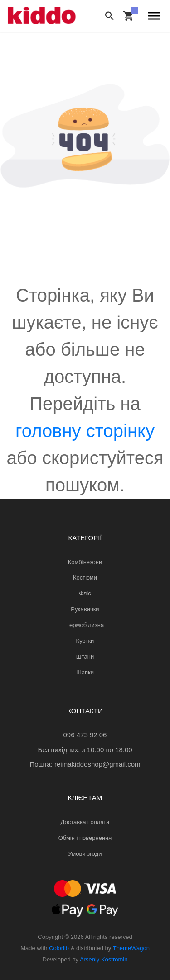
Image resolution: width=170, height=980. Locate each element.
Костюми (85, 577)
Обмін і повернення (85, 838)
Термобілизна (85, 625)
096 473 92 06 (85, 735)
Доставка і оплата (85, 822)
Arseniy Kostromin (104, 959)
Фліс (85, 593)
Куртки (85, 641)
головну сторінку (85, 431)
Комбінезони (85, 562)
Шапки (85, 672)
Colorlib (59, 948)
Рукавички (85, 609)
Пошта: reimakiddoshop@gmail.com (85, 764)
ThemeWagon (131, 948)
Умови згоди (85, 854)
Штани (85, 657)
